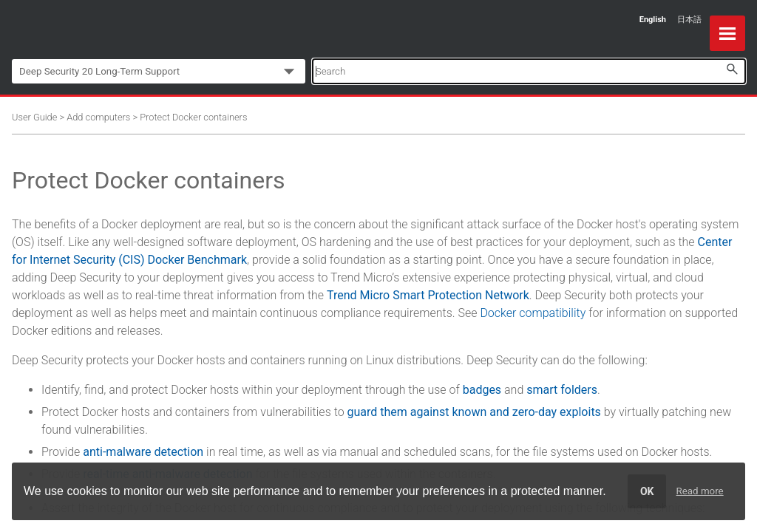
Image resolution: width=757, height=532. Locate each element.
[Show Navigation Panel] (727, 33)
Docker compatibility (533, 313)
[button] (732, 69)
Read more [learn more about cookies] (700, 491)
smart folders (562, 390)
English (653, 20)
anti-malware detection (143, 452)
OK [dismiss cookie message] (647, 491)
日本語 (689, 20)
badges (482, 390)
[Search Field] (529, 71)
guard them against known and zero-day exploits (474, 412)
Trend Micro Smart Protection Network (428, 295)
